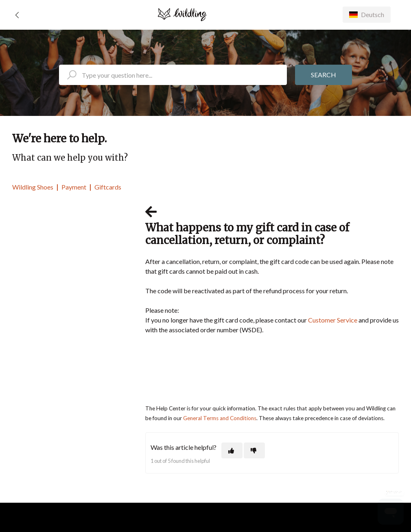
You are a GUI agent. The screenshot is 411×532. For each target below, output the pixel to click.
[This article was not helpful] (254, 450)
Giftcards (108, 187)
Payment (74, 187)
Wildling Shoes (33, 187)
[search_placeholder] (173, 75)
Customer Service (333, 320)
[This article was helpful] (232, 450)
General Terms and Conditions (220, 418)
